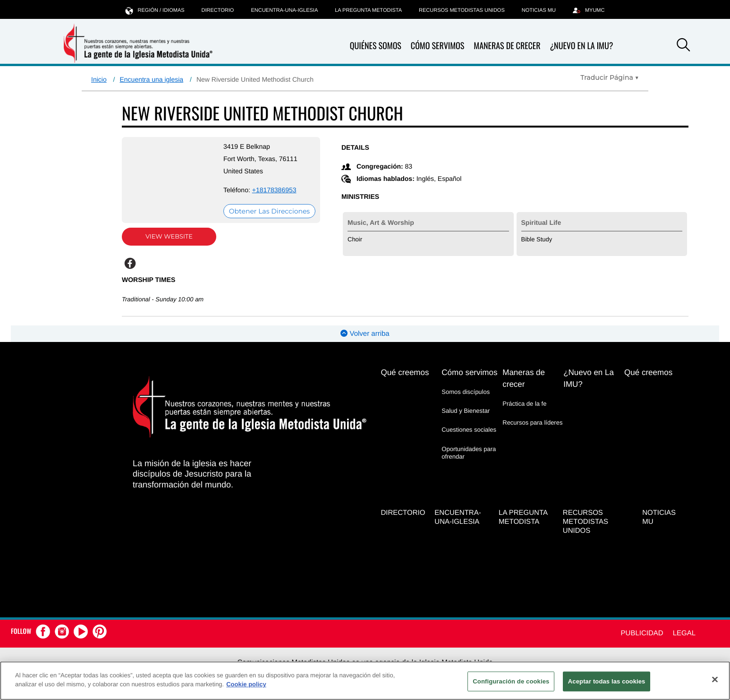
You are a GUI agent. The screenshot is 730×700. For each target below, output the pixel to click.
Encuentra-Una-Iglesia (284, 10)
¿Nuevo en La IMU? (581, 46)
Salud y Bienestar (466, 411)
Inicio (99, 79)
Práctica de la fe (524, 404)
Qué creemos (405, 372)
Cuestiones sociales (469, 430)
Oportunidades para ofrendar (469, 453)
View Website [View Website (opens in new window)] (169, 237)
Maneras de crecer (507, 46)
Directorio (218, 10)
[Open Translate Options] (610, 77)
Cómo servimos (437, 46)
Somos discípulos (466, 392)
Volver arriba (365, 334)
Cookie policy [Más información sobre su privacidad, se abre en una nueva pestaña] (246, 684)
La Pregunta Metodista (368, 10)
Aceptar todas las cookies (607, 681)
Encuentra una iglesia (151, 79)
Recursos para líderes (532, 423)
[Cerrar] (715, 679)
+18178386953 (274, 190)
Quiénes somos (376, 46)
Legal (684, 633)
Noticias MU (539, 10)
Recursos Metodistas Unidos (462, 10)
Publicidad (642, 633)
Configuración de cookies (511, 681)
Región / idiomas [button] (155, 10)
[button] (683, 46)
